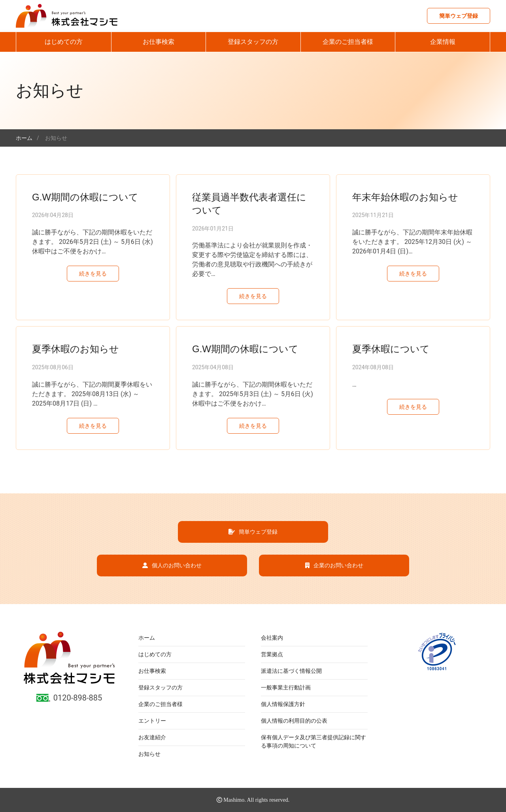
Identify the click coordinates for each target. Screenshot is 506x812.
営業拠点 (272, 654)
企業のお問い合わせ (334, 565)
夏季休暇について (391, 349)
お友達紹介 (152, 737)
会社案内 (272, 638)
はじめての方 (64, 42)
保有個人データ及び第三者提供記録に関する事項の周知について (313, 741)
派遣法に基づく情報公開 (291, 671)
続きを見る (93, 274)
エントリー (152, 721)
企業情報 (443, 42)
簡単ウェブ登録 (459, 16)
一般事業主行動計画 (286, 687)
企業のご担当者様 (348, 42)
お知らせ (149, 754)
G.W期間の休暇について (85, 197)
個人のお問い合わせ (172, 565)
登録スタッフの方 (253, 42)
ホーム (147, 638)
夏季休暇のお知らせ (76, 349)
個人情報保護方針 (283, 704)
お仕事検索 (159, 42)
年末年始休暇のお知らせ (405, 197)
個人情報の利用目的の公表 (294, 721)
